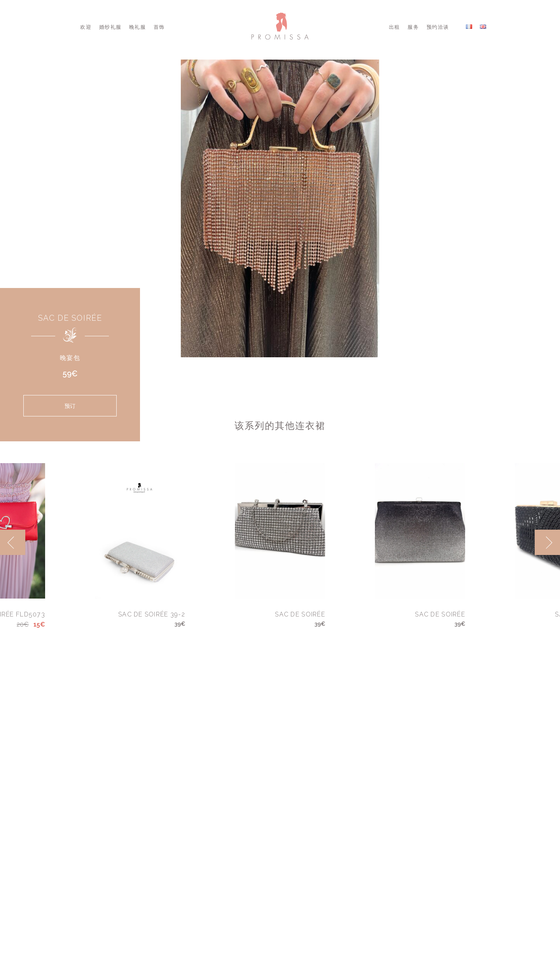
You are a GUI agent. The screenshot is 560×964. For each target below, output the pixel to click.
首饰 (159, 27)
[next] (547, 542)
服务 (413, 27)
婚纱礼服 (110, 27)
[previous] (13, 542)
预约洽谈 (438, 27)
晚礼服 (137, 27)
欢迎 (86, 27)
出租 (395, 27)
